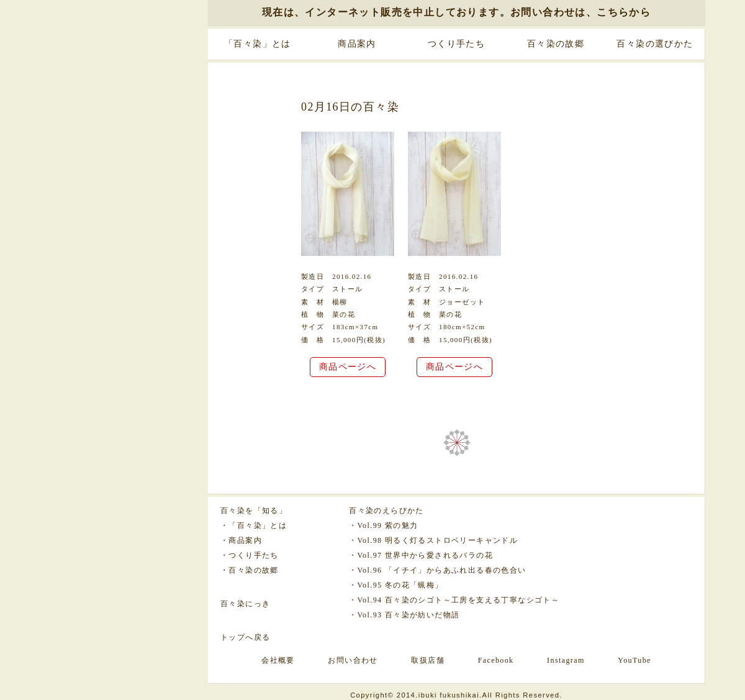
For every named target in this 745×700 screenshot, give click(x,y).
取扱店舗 (428, 660)
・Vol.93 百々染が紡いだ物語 (404, 615)
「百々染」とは (258, 44)
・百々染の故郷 (250, 570)
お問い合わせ (353, 660)
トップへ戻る (245, 637)
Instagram (566, 660)
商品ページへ (348, 367)
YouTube (634, 660)
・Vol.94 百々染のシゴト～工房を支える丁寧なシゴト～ (454, 600)
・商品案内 (241, 540)
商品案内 (357, 44)
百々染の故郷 (556, 44)
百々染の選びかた (655, 44)
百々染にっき (245, 604)
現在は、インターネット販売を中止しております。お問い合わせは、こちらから (456, 12)
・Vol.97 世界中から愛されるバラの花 (421, 555)
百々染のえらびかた (386, 511)
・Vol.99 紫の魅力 (383, 525)
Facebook (496, 660)
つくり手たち (456, 44)
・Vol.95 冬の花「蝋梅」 (396, 585)
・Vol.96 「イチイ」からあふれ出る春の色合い (437, 570)
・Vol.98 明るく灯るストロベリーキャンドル (433, 540)
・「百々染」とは (254, 525)
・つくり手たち (250, 555)
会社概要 (278, 660)
